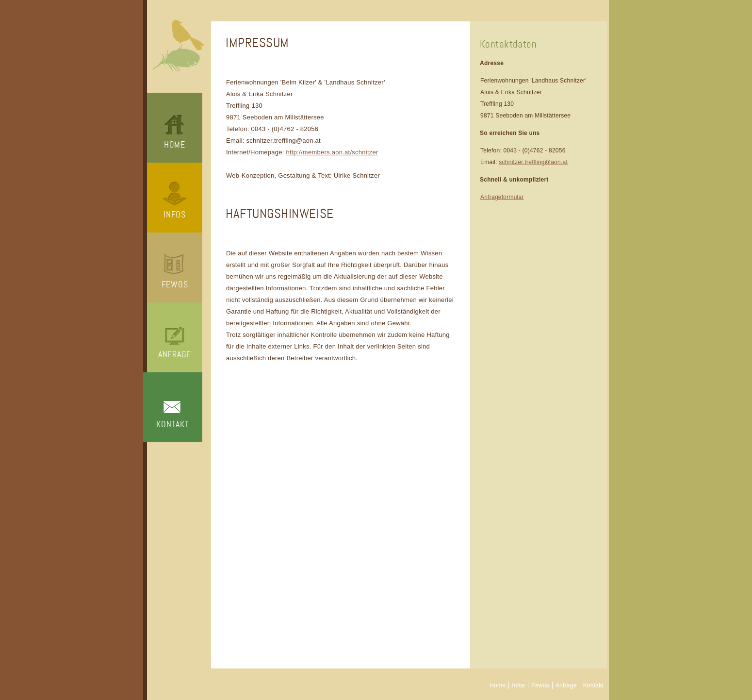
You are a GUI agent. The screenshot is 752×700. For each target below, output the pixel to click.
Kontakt (172, 424)
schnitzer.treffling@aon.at (533, 162)
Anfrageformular (502, 197)
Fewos (175, 284)
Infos (175, 215)
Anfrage (175, 354)
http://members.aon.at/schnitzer (332, 152)
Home (175, 145)
